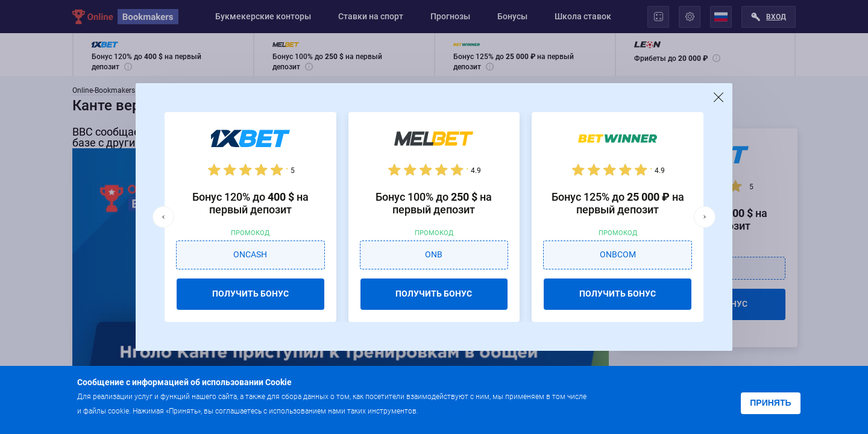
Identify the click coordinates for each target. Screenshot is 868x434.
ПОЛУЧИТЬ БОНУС (250, 294)
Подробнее (444, 410)
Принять (770, 403)
